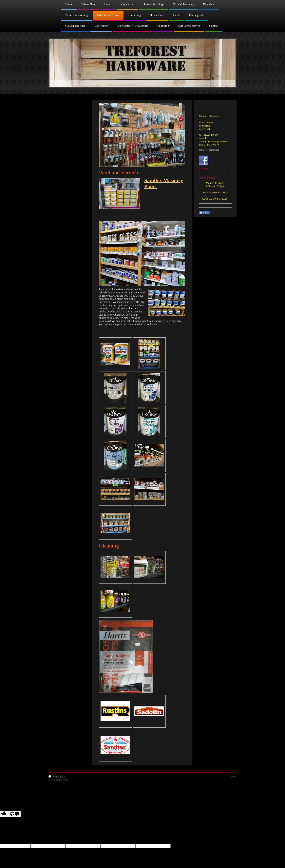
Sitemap (62, 777)
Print (53, 777)
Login (234, 776)
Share (204, 213)
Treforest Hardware (209, 150)
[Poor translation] (14, 814)
